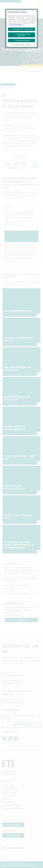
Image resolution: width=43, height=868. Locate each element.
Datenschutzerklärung (16, 25)
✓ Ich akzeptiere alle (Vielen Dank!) (21, 29)
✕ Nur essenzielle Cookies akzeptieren (21, 35)
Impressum (28, 45)
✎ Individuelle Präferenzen (21, 40)
